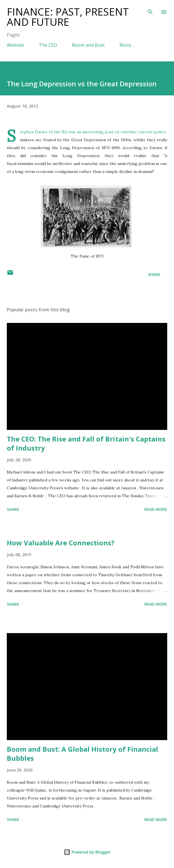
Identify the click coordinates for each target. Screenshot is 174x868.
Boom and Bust (88, 45)
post (109, 132)
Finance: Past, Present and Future (68, 17)
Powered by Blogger (87, 852)
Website (15, 45)
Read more (156, 509)
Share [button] (154, 274)
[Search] (150, 10)
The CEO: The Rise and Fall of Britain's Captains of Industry (86, 443)
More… (127, 45)
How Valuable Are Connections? (61, 543)
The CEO (48, 45)
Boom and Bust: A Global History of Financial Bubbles (82, 754)
